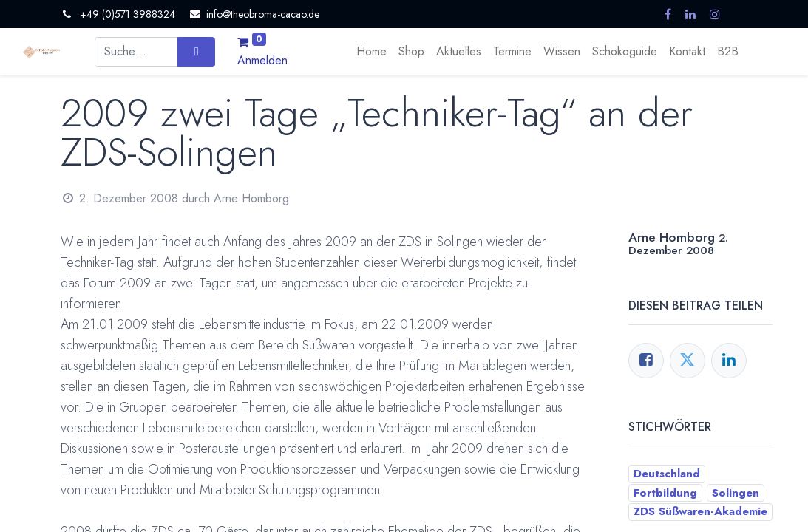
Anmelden (262, 60)
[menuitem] (371, 52)
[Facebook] (646, 361)
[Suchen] (196, 52)
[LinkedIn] (729, 361)
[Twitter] (688, 361)
